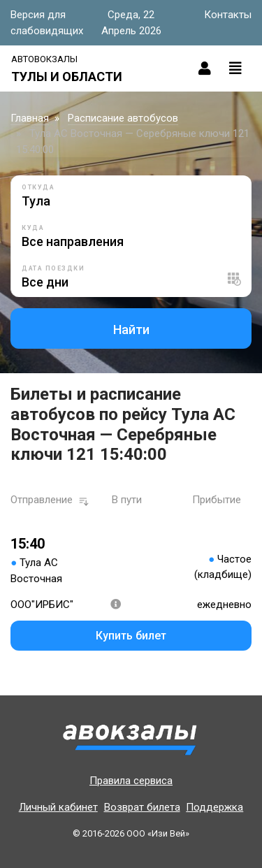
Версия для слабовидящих (47, 23)
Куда (33, 228)
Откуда (38, 187)
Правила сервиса (131, 781)
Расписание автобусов (123, 118)
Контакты (228, 15)
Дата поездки (53, 268)
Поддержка (214, 807)
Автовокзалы (44, 59)
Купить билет (131, 636)
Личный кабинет (58, 807)
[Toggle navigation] (235, 68)
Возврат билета (142, 807)
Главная (30, 118)
